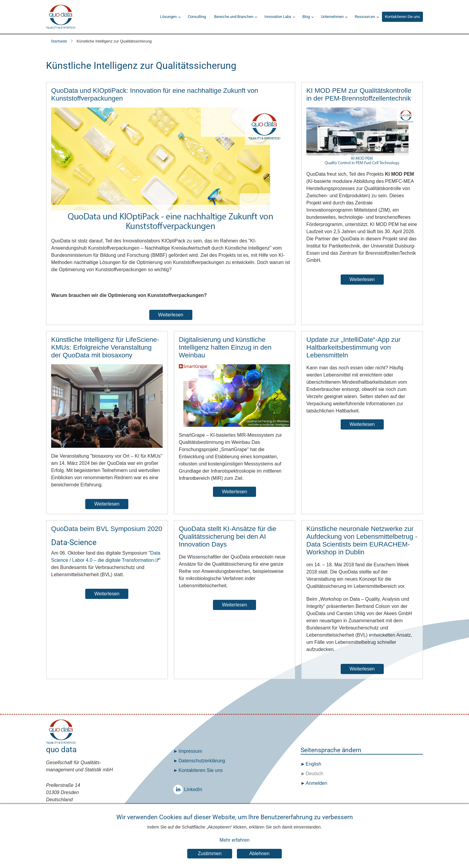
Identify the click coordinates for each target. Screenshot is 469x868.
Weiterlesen (171, 315)
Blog (306, 17)
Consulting (197, 17)
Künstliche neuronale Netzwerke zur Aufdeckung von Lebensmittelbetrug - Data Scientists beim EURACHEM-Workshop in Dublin (362, 540)
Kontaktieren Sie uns (402, 17)
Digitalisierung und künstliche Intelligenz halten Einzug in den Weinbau (225, 347)
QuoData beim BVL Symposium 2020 (107, 529)
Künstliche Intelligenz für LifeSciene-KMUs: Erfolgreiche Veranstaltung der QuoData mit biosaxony (105, 347)
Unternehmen (332, 17)
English (313, 764)
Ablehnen (259, 855)
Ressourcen (365, 17)
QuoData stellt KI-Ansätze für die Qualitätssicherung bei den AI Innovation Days (228, 537)
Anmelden (316, 783)
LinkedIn (179, 789)
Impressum (190, 751)
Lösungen (168, 17)
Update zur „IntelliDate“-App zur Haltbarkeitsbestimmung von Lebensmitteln (353, 347)
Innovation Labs (278, 17)
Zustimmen (210, 855)
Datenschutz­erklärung (202, 761)
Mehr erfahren (235, 842)
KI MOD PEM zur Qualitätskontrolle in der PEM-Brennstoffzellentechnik (359, 94)
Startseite (59, 41)
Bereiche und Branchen (234, 17)
